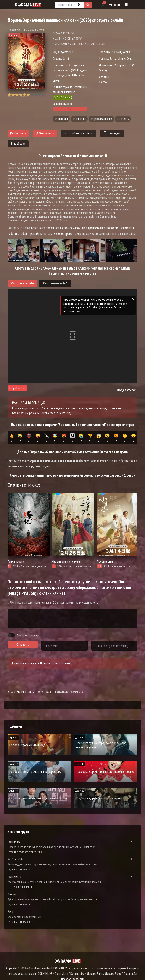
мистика (81, 119)
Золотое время (63, 234)
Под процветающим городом (100, 228)
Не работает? (17, 388)
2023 (72, 52)
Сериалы (30, 692)
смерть (125, 119)
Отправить (23, 645)
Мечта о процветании (21, 887)
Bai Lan (114, 59)
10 (43, 95)
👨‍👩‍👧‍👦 (72, 438)
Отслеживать (45, 133)
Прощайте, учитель (40, 234)
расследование (103, 119)
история (63, 119)
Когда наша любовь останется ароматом (56, 228)
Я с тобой (21, 234)
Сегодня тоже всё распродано (25, 852)
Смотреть (18, 133)
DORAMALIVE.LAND (16, 692)
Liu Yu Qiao (126, 59)
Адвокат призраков (19, 869)
